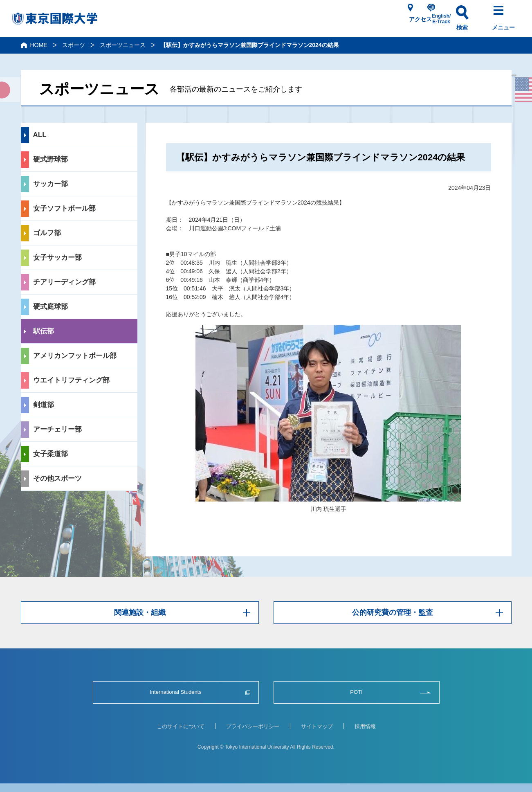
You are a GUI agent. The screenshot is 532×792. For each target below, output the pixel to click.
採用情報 (365, 726)
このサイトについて (181, 726)
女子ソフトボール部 (64, 208)
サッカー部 (51, 184)
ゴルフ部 (47, 233)
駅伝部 (44, 331)
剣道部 (44, 405)
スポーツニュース (123, 45)
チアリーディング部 (64, 282)
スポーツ (74, 45)
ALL (40, 135)
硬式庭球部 (51, 307)
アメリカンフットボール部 (75, 356)
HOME (39, 45)
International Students (176, 692)
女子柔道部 (51, 454)
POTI (356, 692)
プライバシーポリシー (253, 726)
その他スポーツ (57, 478)
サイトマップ (317, 726)
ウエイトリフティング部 (71, 380)
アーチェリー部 (57, 429)
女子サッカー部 (57, 258)
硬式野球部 (51, 159)
